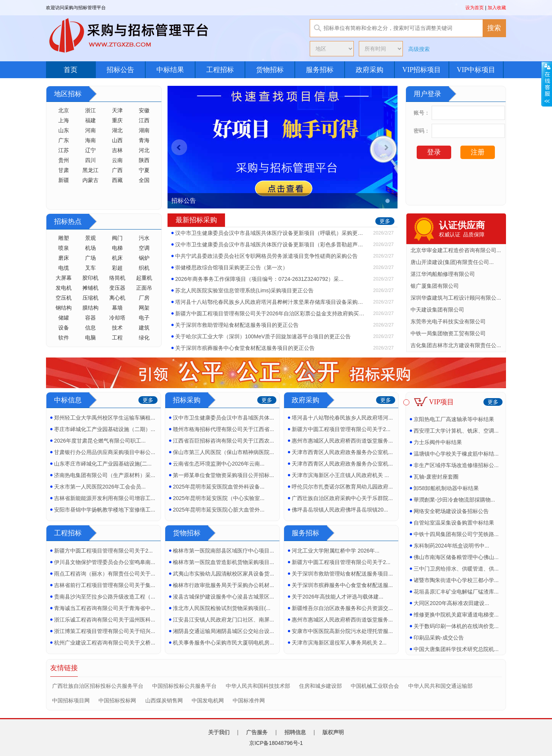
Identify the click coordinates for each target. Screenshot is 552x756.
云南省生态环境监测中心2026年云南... (219, 464)
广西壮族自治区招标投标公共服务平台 (98, 686)
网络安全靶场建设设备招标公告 (451, 511)
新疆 (64, 180)
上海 (64, 120)
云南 (117, 160)
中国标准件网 (249, 700)
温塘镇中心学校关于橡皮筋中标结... (456, 454)
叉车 (90, 268)
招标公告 (120, 70)
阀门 (117, 238)
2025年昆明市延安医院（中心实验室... (219, 498)
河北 (144, 150)
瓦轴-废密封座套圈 (436, 477)
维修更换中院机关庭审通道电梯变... (456, 615)
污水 (144, 238)
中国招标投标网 (117, 700)
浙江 (90, 110)
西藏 (117, 180)
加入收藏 (497, 8)
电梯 (117, 248)
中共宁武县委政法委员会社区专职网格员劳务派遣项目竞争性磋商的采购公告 (266, 256)
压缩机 (90, 298)
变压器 (117, 288)
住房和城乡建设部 (320, 686)
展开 (547, 84)
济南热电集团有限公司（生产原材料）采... (105, 475)
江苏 (64, 150)
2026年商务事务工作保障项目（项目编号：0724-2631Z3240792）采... (259, 279)
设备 (64, 328)
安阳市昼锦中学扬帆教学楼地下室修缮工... (105, 510)
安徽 (144, 110)
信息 (90, 328)
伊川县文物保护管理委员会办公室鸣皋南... (105, 562)
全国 (144, 180)
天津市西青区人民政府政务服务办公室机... (342, 452)
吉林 (117, 150)
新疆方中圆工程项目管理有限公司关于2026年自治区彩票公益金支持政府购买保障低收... (271, 313)
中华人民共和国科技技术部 (258, 686)
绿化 (144, 338)
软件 (64, 338)
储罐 (64, 318)
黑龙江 (90, 170)
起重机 (144, 278)
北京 (64, 110)
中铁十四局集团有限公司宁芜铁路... (456, 534)
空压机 (64, 298)
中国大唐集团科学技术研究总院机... (456, 649)
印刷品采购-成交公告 (439, 638)
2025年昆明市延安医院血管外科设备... (219, 487)
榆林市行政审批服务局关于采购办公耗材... (223, 585)
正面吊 (144, 288)
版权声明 (333, 732)
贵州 (64, 160)
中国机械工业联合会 (375, 686)
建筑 (144, 328)
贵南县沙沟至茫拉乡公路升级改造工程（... (105, 597)
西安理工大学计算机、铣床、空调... (456, 431)
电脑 (90, 338)
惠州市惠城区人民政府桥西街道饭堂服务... (342, 441)
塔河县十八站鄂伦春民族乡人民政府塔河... (342, 418)
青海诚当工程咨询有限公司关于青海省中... (105, 608)
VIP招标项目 (421, 70)
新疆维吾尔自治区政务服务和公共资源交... (342, 608)
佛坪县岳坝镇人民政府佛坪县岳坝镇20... (340, 510)
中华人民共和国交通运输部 (440, 686)
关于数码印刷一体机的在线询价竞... (456, 626)
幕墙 (117, 308)
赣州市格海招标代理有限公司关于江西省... (223, 429)
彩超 (117, 268)
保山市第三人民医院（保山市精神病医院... (223, 452)
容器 (90, 318)
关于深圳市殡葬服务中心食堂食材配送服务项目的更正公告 (245, 348)
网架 (144, 308)
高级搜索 (419, 49)
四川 (90, 160)
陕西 (144, 160)
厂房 (144, 298)
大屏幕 (64, 278)
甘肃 (64, 170)
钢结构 (64, 308)
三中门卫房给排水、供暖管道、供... (456, 569)
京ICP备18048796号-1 (276, 743)
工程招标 (220, 70)
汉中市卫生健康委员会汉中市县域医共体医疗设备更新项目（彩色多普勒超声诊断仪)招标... (271, 244)
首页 (71, 70)
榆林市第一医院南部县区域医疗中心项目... (223, 551)
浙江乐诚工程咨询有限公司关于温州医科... (105, 620)
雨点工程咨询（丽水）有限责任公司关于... (105, 574)
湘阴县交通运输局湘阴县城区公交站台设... (223, 631)
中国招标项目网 (71, 700)
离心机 (117, 298)
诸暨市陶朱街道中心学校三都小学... (456, 580)
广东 (64, 140)
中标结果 (170, 70)
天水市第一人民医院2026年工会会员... (100, 487)
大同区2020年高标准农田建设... (451, 603)
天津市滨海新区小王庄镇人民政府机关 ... (340, 475)
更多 (385, 221)
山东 (64, 130)
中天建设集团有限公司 (437, 310)
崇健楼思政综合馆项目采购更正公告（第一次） (232, 267)
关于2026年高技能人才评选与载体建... (338, 597)
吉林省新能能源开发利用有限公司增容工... (105, 498)
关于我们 (219, 732)
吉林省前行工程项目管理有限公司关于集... (105, 585)
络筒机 (117, 278)
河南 (90, 130)
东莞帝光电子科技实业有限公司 (448, 321)
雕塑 (64, 238)
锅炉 (144, 258)
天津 (117, 110)
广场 (90, 258)
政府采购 (370, 70)
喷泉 (64, 248)
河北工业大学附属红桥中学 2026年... (336, 551)
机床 (117, 258)
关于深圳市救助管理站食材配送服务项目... (342, 574)
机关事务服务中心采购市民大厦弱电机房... (223, 643)
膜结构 (90, 308)
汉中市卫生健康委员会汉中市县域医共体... (223, 418)
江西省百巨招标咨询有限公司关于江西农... (223, 441)
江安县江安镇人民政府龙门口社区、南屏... (223, 620)
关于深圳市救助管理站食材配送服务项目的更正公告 (237, 325)
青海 (144, 140)
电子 (144, 318)
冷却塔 (117, 318)
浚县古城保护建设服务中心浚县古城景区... (223, 597)
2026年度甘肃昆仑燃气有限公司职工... (100, 441)
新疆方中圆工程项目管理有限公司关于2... (341, 429)
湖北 (117, 130)
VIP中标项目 (476, 70)
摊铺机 (90, 288)
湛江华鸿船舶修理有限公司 (443, 274)
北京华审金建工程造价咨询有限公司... (456, 250)
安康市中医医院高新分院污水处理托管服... (342, 631)
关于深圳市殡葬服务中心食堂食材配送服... (342, 585)
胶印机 (90, 278)
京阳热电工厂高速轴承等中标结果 (454, 419)
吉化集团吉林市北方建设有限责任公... (456, 345)
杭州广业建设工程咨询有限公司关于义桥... (105, 643)
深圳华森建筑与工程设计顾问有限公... (456, 298)
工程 (117, 338)
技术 (117, 328)
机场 (90, 248)
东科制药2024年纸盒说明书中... (451, 546)
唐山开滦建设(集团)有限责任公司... (452, 262)
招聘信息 (295, 732)
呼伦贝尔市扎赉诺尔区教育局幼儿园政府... (342, 487)
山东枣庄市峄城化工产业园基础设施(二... (103, 464)
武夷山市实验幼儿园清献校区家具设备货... (223, 574)
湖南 (144, 130)
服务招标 (320, 70)
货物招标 (270, 70)
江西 (144, 120)
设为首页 (475, 8)
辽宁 (90, 150)
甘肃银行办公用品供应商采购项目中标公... (105, 452)
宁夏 (144, 170)
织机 (144, 268)
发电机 (64, 288)
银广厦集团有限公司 (435, 286)
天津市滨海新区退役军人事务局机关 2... (339, 643)
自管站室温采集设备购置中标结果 (454, 523)
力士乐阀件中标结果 (438, 442)
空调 (144, 248)
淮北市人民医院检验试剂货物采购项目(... (222, 608)
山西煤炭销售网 (164, 700)
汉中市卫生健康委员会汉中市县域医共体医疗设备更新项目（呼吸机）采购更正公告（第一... (271, 233)
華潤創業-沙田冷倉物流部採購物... (454, 500)
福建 (90, 120)
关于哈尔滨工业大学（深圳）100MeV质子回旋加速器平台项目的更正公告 (263, 336)
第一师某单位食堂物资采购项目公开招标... (223, 475)
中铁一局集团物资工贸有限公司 (448, 333)
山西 (117, 140)
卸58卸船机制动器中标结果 (446, 488)
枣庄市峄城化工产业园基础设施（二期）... (105, 429)
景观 (90, 238)
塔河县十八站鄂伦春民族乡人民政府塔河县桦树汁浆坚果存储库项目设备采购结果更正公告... (271, 302)
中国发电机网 (208, 700)
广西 (117, 170)
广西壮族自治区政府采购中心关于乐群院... (342, 498)
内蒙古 (90, 180)
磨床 (64, 258)
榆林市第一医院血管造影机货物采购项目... (223, 562)
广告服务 (257, 732)
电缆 (64, 268)
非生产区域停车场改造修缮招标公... (456, 465)
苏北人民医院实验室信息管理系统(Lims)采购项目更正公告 (244, 290)
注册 (478, 152)
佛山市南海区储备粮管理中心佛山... (456, 557)
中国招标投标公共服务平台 (184, 686)
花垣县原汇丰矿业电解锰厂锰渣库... (456, 592)
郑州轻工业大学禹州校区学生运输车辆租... (105, 418)
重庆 (117, 120)
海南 (90, 140)
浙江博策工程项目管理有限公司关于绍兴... (105, 631)
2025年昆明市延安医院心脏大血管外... (219, 510)
